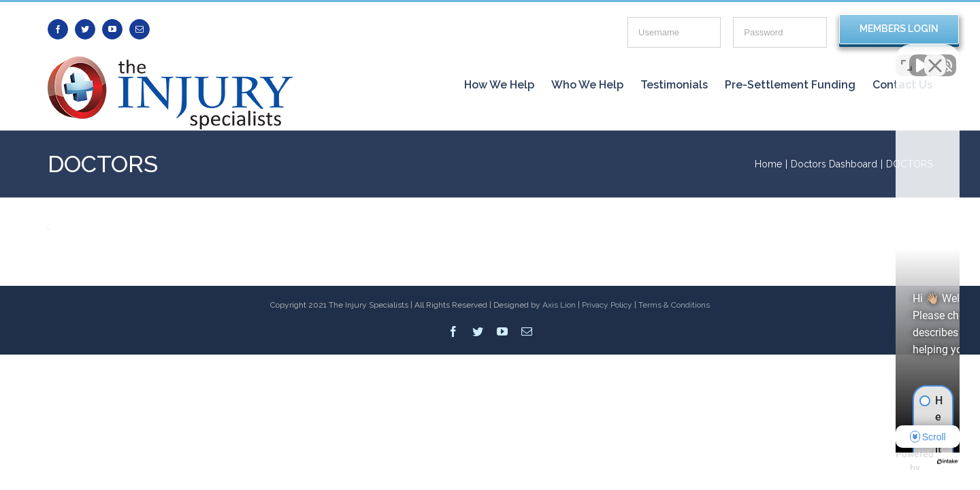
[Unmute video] (739, 55)
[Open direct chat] (906, 55)
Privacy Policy (607, 305)
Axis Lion (559, 305)
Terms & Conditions (674, 305)
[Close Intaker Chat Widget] (935, 55)
